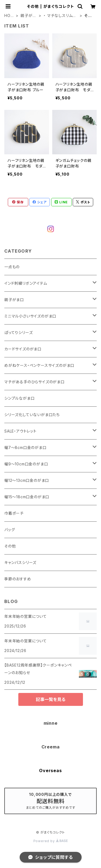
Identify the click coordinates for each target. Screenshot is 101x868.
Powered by (51, 841)
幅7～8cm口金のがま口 (25, 447)
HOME (9, 16)
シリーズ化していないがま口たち (32, 415)
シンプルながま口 (19, 398)
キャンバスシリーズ (20, 562)
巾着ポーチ (14, 513)
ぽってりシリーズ (18, 332)
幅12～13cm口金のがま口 (27, 480)
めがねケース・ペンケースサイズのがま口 (39, 365)
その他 (10, 546)
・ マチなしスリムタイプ (60, 16)
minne (51, 723)
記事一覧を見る (51, 699)
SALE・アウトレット (20, 431)
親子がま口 (28, 16)
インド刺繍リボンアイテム (26, 283)
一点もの (12, 267)
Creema (51, 747)
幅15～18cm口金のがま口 (27, 497)
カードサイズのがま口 (23, 349)
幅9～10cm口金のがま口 (26, 464)
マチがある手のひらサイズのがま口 (34, 382)
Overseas (50, 771)
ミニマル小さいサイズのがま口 (30, 316)
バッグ (10, 530)
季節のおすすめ (18, 579)
